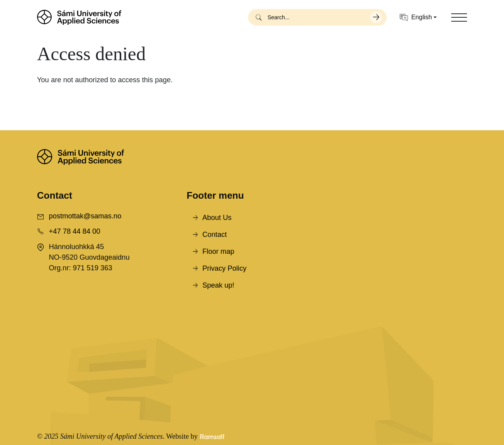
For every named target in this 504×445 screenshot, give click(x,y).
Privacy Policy (224, 268)
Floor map (218, 251)
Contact (215, 235)
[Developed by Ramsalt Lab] (212, 437)
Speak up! (218, 285)
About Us (217, 218)
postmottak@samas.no (85, 216)
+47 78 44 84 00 (75, 231)
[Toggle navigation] (459, 17)
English (416, 18)
